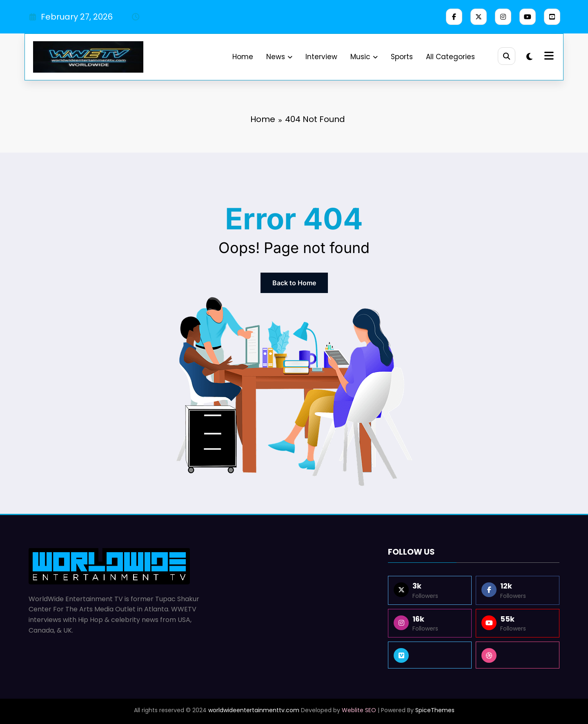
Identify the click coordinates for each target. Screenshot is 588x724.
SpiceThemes (435, 710)
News (278, 57)
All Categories (449, 57)
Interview (320, 57)
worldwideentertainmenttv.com (254, 710)
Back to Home (294, 283)
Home (242, 57)
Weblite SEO (359, 710)
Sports (401, 57)
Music (363, 57)
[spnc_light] (529, 57)
